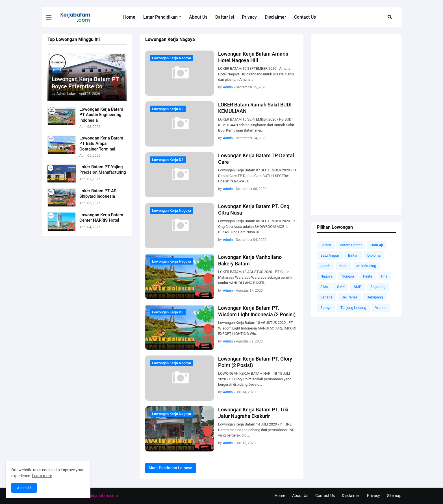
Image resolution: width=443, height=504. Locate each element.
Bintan (353, 255)
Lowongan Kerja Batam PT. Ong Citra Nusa (254, 210)
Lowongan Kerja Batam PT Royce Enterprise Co (85, 83)
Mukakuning (366, 266)
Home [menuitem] (129, 17)
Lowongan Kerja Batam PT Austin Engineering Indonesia (101, 115)
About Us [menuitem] (198, 17)
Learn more (42, 476)
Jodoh (325, 266)
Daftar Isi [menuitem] (225, 17)
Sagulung (378, 287)
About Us (300, 496)
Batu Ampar (330, 255)
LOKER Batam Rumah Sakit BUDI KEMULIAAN (255, 108)
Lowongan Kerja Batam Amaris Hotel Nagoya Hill (253, 57)
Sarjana (326, 297)
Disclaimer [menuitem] (275, 17)
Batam (326, 245)
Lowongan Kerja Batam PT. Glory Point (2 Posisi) (255, 362)
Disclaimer (351, 496)
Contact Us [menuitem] (305, 17)
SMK (341, 287)
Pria (384, 276)
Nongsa (348, 276)
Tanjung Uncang (353, 308)
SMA (324, 287)
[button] (52, 17)
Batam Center (351, 245)
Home (280, 496)
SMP (358, 287)
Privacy (373, 496)
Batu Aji (377, 245)
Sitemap (394, 496)
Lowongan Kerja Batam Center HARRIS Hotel (101, 218)
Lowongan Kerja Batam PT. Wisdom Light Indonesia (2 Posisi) (257, 311)
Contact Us (325, 496)
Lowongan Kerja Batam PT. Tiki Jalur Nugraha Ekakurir (253, 413)
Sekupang (375, 297)
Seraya (326, 308)
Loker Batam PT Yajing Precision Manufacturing (103, 170)
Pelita (368, 276)
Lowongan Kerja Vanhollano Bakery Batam (250, 260)
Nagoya (326, 276)
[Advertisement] (356, 125)
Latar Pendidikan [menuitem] (160, 17)
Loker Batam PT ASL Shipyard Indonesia (99, 194)
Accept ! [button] (24, 488)
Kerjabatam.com (103, 496)
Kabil (343, 266)
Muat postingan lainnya (171, 468)
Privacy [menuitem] (249, 17)
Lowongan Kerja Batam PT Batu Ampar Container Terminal (101, 144)
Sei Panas (350, 297)
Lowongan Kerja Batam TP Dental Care (256, 159)
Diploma (374, 255)
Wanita (381, 308)
